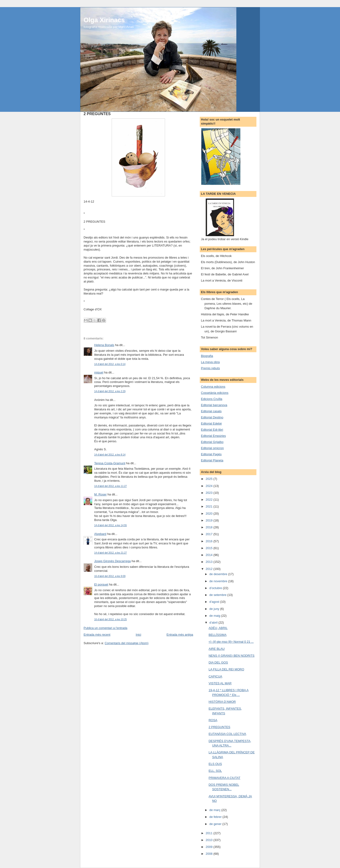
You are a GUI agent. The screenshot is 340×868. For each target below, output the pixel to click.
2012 (210, 569)
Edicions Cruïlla (212, 399)
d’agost (215, 602)
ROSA (213, 720)
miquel (99, 372)
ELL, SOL (215, 771)
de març (215, 810)
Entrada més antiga (180, 635)
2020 (210, 514)
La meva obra (210, 362)
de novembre (219, 581)
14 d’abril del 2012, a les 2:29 (110, 391)
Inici (138, 635)
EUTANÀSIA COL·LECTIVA (227, 734)
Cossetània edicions (215, 393)
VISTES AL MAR (220, 683)
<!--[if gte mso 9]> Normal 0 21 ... (231, 642)
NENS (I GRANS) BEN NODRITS (231, 656)
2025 (210, 479)
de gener (216, 824)
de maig (215, 616)
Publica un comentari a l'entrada (105, 628)
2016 (210, 541)
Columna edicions (213, 387)
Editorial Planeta (212, 460)
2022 (210, 500)
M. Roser (100, 494)
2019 (210, 520)
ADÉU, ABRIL (218, 628)
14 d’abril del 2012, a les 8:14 (110, 455)
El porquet (101, 584)
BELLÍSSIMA (217, 635)
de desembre (219, 574)
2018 (210, 527)
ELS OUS (215, 764)
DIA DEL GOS (218, 662)
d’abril (214, 623)
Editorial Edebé (211, 423)
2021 (210, 506)
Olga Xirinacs (104, 20)
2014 (210, 555)
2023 (210, 493)
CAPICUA (215, 676)
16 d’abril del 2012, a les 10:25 (110, 619)
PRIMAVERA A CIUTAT (224, 778)
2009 (210, 847)
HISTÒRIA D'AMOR (222, 702)
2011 (210, 833)
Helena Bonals (104, 345)
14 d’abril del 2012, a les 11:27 (110, 486)
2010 (210, 840)
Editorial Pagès (211, 454)
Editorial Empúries (213, 436)
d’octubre (216, 588)
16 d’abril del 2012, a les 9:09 (110, 576)
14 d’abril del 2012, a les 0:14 (110, 364)
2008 (210, 854)
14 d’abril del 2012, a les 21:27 (110, 553)
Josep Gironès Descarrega (113, 561)
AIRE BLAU (217, 649)
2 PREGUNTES (219, 727)
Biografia (207, 356)
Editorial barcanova (214, 405)
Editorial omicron (212, 448)
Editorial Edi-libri (212, 430)
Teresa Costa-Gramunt (110, 463)
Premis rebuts (210, 368)
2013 (210, 562)
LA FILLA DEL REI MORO (226, 669)
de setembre (218, 595)
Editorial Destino (212, 417)
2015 (210, 548)
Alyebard (100, 534)
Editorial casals (211, 411)
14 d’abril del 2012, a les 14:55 (110, 525)
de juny (215, 609)
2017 (210, 534)
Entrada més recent (97, 635)
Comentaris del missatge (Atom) (127, 643)
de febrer (216, 817)
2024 (210, 486)
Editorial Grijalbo (212, 442)
